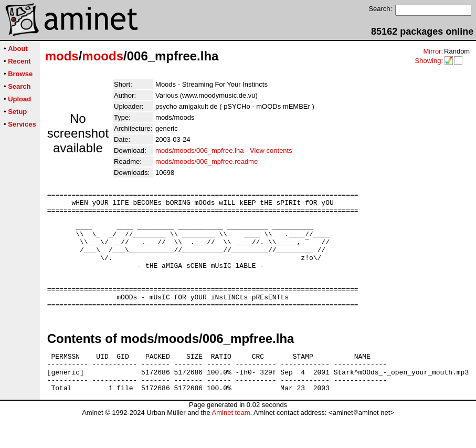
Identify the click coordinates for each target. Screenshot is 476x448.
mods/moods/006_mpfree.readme (207, 162)
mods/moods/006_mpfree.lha (199, 150)
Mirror (432, 51)
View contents (271, 150)
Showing (428, 61)
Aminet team (231, 444)
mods (62, 56)
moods (103, 56)
